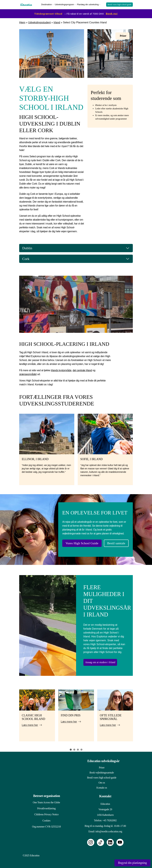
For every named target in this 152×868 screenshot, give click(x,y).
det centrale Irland (82, 370)
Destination (47, 4)
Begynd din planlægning (132, 863)
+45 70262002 (109, 818)
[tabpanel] (37, 713)
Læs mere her (30, 723)
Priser (102, 765)
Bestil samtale (113, 542)
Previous (15, 715)
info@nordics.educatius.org (109, 829)
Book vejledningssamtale (102, 770)
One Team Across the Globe (44, 800)
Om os (102, 780)
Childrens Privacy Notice (45, 814)
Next (137, 715)
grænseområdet (28, 373)
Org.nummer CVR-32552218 (44, 829)
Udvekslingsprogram (64, 4)
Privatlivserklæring (44, 807)
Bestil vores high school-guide (119, 4)
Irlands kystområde (61, 370)
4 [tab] (81, 747)
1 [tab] (71, 747)
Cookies (44, 821)
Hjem (22, 22)
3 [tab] (78, 747)
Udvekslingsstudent (39, 22)
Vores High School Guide (81, 542)
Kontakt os (102, 785)
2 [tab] (74, 747)
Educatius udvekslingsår (103, 759)
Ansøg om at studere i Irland (104, 660)
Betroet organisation (46, 793)
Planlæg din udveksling (88, 4)
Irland (57, 22)
